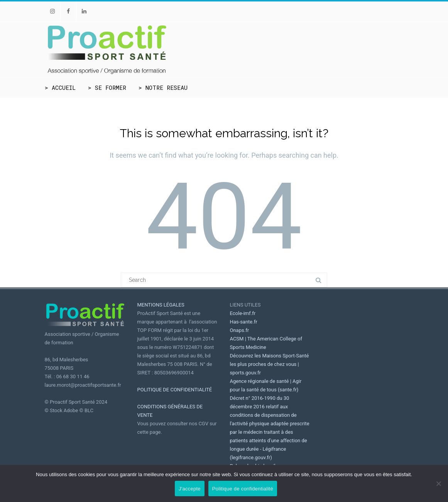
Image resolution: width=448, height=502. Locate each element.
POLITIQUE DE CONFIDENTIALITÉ (175, 390)
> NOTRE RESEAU (163, 88)
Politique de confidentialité (243, 489)
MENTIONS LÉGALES (161, 305)
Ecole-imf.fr (243, 313)
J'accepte (190, 489)
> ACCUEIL (60, 88)
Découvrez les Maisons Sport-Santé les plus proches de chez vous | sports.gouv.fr (270, 364)
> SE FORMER (107, 88)
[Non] (438, 483)
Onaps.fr (240, 330)
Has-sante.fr (244, 322)
